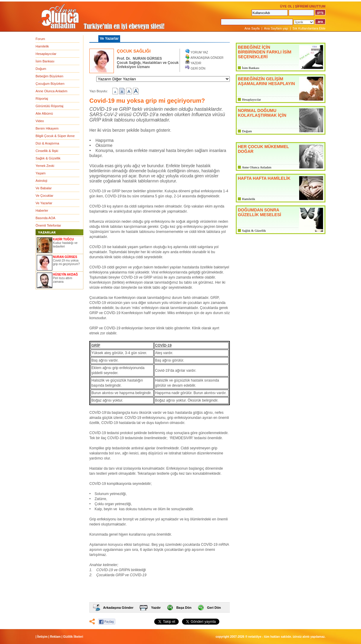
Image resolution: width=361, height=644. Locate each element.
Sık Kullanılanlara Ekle (309, 28)
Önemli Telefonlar (48, 225)
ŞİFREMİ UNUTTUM (310, 6)
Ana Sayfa (252, 28)
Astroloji (41, 181)
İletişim (42, 637)
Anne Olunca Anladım (51, 91)
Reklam (55, 637)
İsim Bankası (45, 61)
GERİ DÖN (198, 69)
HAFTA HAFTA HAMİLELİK (264, 178)
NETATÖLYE (255, 637)
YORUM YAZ (199, 52)
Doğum (41, 69)
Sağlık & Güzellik (48, 158)
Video (40, 121)
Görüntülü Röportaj (49, 106)
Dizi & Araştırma (47, 143)
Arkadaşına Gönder (118, 608)
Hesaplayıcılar (46, 54)
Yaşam (40, 173)
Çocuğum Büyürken (50, 84)
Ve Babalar (44, 188)
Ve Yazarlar (44, 203)
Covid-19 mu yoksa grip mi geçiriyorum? (66, 262)
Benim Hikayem (47, 128)
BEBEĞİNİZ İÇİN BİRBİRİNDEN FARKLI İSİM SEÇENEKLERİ (265, 52)
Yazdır (156, 608)
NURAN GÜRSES (65, 257)
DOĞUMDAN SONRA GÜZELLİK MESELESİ (260, 212)
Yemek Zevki (45, 166)
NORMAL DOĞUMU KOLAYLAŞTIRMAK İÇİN (262, 113)
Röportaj (42, 99)
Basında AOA (45, 218)
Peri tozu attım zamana (62, 280)
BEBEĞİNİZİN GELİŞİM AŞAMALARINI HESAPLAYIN (266, 81)
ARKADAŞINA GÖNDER (207, 58)
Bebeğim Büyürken (49, 76)
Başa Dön (184, 608)
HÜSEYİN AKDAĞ (65, 275)
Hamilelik (42, 46)
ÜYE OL (286, 6)
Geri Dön (214, 608)
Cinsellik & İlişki (47, 151)
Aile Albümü (44, 113)
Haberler (42, 210)
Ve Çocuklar (44, 196)
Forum (40, 39)
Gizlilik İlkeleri (73, 637)
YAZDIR (196, 63)
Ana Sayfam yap (276, 28)
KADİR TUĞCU (63, 239)
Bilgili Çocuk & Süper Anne (55, 136)
